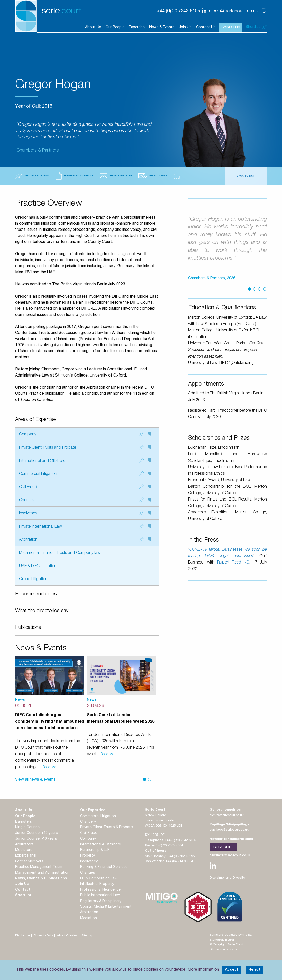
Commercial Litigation (85, 474)
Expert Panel (26, 856)
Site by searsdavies (223, 949)
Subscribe (223, 848)
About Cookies (67, 936)
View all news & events (35, 780)
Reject (255, 970)
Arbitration (85, 540)
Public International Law (100, 895)
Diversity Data (44, 936)
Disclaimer (23, 936)
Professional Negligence (100, 890)
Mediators (24, 850)
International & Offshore (100, 845)
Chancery (88, 822)
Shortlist (23, 895)
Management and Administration (42, 873)
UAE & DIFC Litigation (38, 566)
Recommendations (36, 594)
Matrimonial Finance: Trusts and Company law (60, 553)
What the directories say (42, 611)
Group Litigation (33, 579)
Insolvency (85, 513)
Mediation (88, 918)
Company (85, 434)
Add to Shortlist (32, 176)
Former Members (29, 862)
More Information (203, 970)
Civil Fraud (85, 487)
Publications (28, 628)
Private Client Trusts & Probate (106, 827)
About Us (93, 27)
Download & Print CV (75, 176)
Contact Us (206, 27)
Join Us (185, 27)
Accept (232, 970)
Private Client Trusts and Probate (85, 447)
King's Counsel (28, 827)
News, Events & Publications (41, 879)
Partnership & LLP (95, 850)
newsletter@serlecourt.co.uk (230, 856)
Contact (23, 890)
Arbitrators (24, 845)
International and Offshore (85, 461)
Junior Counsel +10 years (36, 833)
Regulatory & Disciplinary (101, 901)
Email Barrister (116, 176)
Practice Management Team (39, 867)
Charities (85, 500)
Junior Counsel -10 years (36, 839)
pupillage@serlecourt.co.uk (229, 830)
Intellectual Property (97, 884)
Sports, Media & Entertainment (106, 907)
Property (87, 856)
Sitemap (87, 936)
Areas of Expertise (36, 420)
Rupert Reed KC (233, 563)
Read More (51, 767)
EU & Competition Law (99, 879)
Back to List (246, 176)
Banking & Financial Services (104, 867)
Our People (115, 27)
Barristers (24, 822)
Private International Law (85, 526)
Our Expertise (93, 810)
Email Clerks (153, 176)
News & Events (162, 27)
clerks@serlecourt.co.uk (227, 815)
